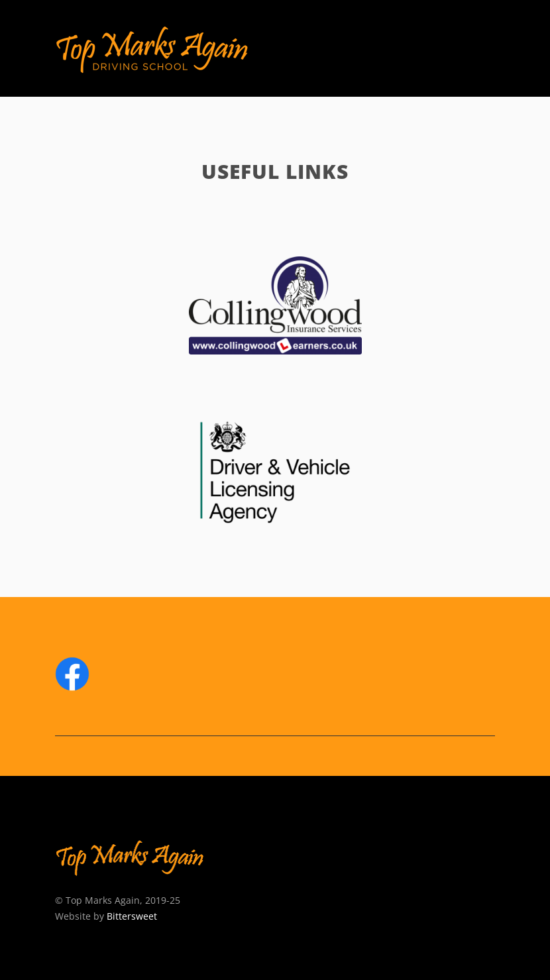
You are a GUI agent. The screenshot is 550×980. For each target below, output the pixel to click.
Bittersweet (132, 916)
